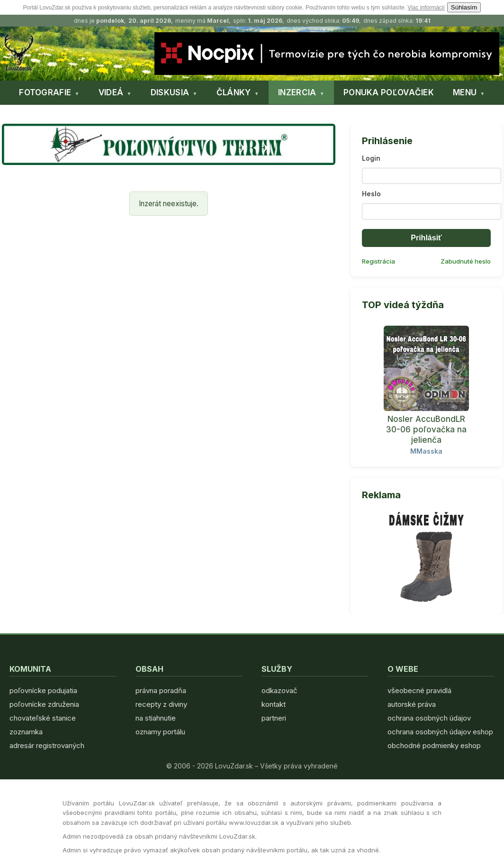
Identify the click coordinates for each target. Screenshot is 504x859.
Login (371, 158)
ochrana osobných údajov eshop (440, 732)
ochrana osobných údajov (429, 718)
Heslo (371, 194)
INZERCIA (297, 92)
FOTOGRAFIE (45, 92)
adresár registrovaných (47, 745)
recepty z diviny (161, 704)
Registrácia (378, 261)
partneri (274, 718)
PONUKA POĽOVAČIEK (389, 92)
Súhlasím (464, 7)
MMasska (426, 451)
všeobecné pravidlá (419, 690)
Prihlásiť (426, 238)
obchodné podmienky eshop (434, 745)
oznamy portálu (160, 732)
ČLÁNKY (234, 92)
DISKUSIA (170, 92)
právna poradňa (161, 690)
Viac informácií (426, 8)
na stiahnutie (156, 718)
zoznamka (26, 732)
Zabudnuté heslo (466, 261)
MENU (465, 92)
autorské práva (412, 704)
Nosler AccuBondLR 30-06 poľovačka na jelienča (426, 429)
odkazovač (279, 690)
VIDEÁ (111, 92)
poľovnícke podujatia (43, 690)
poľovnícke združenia (44, 704)
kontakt (274, 704)
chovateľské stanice (43, 718)
